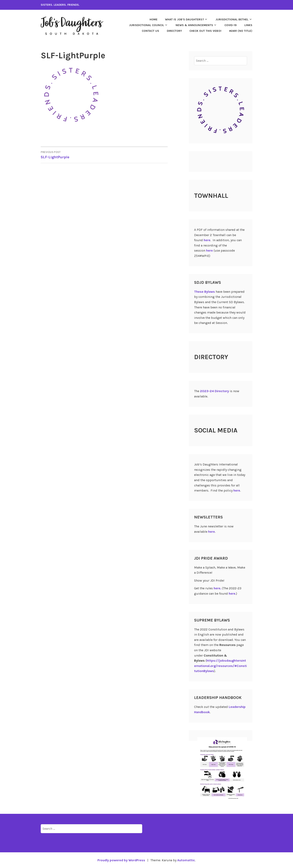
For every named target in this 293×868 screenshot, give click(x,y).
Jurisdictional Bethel (232, 19)
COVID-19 (231, 25)
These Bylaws (204, 292)
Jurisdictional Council (146, 25)
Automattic (186, 860)
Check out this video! (205, 31)
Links (248, 25)
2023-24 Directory (214, 391)
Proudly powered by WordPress (121, 860)
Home (154, 19)
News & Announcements (194, 25)
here (207, 240)
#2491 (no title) (241, 31)
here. (217, 588)
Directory (174, 31)
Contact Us (150, 31)
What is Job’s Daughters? (184, 19)
